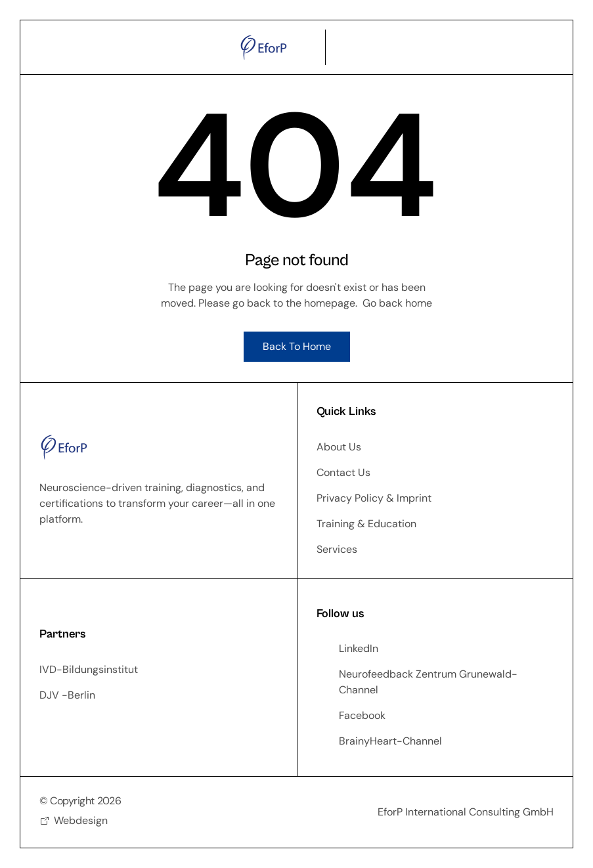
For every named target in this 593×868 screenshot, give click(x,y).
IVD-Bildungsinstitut (89, 669)
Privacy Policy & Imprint (374, 498)
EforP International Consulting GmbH (466, 812)
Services (337, 549)
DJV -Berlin (67, 695)
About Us (339, 447)
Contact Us (343, 472)
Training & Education (366, 524)
